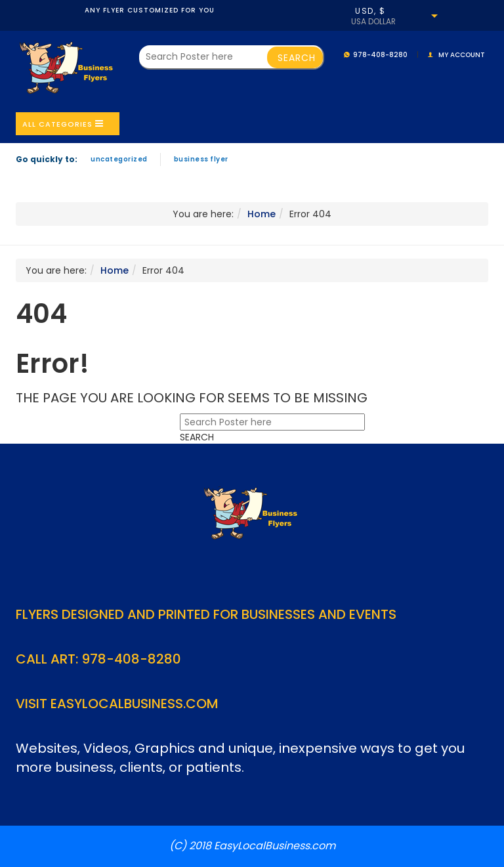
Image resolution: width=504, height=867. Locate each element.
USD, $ (370, 11)
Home (262, 214)
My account (462, 55)
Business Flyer (201, 159)
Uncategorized (119, 159)
